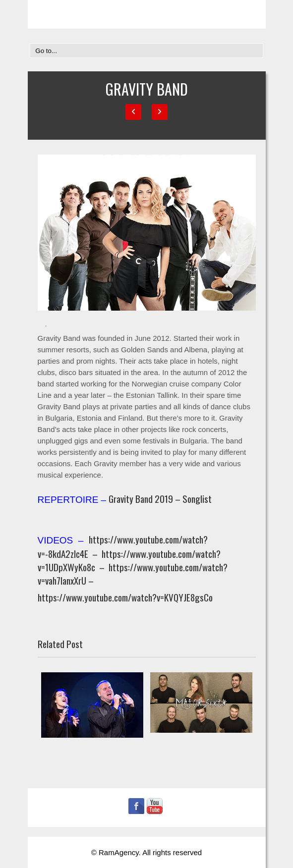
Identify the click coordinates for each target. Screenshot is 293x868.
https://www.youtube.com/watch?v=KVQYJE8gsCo (125, 597)
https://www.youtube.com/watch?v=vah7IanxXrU (133, 573)
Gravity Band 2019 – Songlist (160, 498)
